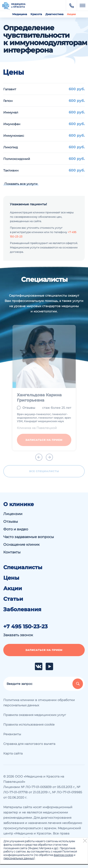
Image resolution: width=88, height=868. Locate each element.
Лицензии (13, 514)
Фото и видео (16, 529)
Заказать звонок (18, 635)
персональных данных (19, 858)
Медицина (20, 14)
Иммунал (11, 112)
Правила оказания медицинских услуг (35, 715)
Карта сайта (13, 753)
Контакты (12, 552)
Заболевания (22, 609)
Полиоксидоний (17, 159)
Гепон (8, 101)
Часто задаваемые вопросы (29, 537)
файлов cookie (63, 855)
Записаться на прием (44, 650)
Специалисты (23, 567)
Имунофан (12, 124)
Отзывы (11, 522)
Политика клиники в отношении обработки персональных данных (39, 703)
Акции (71, 14)
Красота (36, 14)
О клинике (19, 504)
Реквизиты (12, 734)
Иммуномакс (14, 136)
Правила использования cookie (29, 725)
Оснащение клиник (21, 545)
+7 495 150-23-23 (25, 627)
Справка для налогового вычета (29, 744)
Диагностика (54, 14)
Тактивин (11, 170)
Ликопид (11, 147)
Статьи (13, 599)
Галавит (10, 89)
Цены (11, 578)
